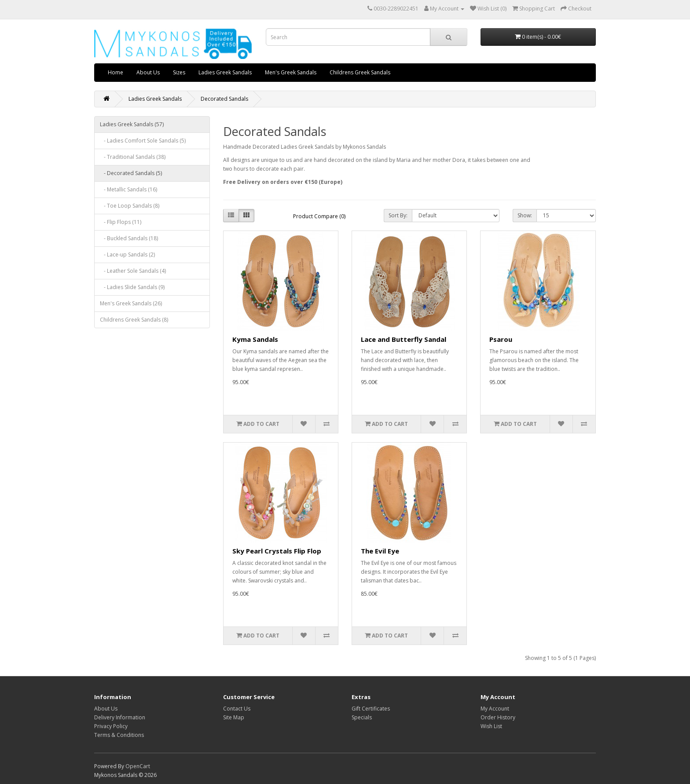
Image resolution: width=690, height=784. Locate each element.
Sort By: (398, 215)
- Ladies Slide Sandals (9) (132, 287)
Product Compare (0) (319, 216)
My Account (495, 709)
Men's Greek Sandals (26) (131, 303)
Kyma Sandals (255, 339)
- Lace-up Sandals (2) (127, 255)
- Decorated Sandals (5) (131, 173)
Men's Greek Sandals (291, 72)
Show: (525, 215)
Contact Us (237, 709)
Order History (498, 717)
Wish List (491, 726)
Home (116, 72)
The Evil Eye (380, 551)
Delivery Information (120, 717)
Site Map (234, 717)
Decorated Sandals (224, 99)
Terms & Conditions (119, 735)
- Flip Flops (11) (121, 222)
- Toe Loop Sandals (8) (130, 206)
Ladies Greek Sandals (225, 72)
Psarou (501, 339)
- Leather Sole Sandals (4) (133, 271)
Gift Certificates (371, 709)
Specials (362, 717)
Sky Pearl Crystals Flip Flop (277, 551)
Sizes (179, 72)
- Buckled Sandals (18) (129, 238)
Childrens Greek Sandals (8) (134, 320)
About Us (148, 72)
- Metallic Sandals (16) (128, 189)
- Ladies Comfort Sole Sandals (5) (143, 141)
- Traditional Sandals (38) (133, 157)
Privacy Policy (111, 726)
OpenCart (138, 766)
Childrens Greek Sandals (360, 72)
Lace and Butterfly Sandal (404, 339)
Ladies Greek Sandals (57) (132, 124)
